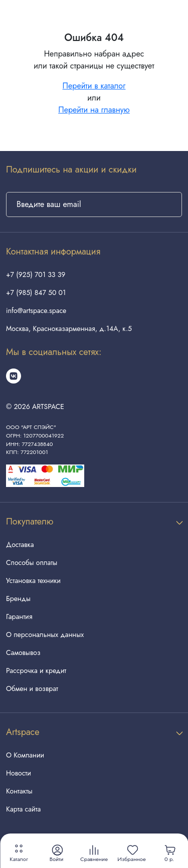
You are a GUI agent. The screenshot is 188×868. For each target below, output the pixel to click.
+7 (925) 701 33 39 (36, 274)
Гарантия (19, 616)
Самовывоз (23, 652)
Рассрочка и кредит (36, 670)
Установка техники (33, 580)
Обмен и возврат (32, 688)
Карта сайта (23, 809)
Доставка (20, 544)
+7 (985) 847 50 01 (36, 292)
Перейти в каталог (94, 86)
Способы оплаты (32, 562)
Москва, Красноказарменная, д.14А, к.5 (69, 328)
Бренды (18, 598)
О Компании (25, 755)
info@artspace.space (36, 310)
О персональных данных (45, 634)
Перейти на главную (94, 110)
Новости (19, 773)
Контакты (19, 791)
